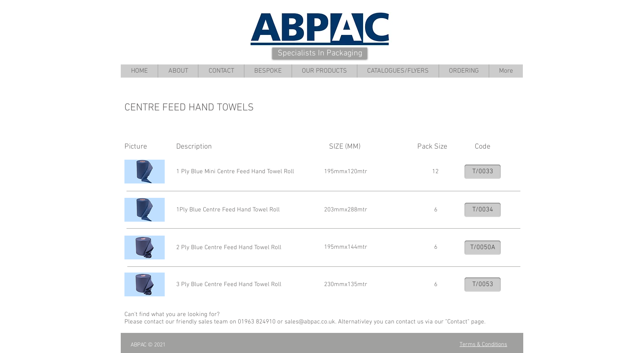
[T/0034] (483, 210)
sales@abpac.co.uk (310, 322)
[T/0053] (483, 285)
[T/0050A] (483, 248)
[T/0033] (483, 172)
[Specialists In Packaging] (320, 53)
